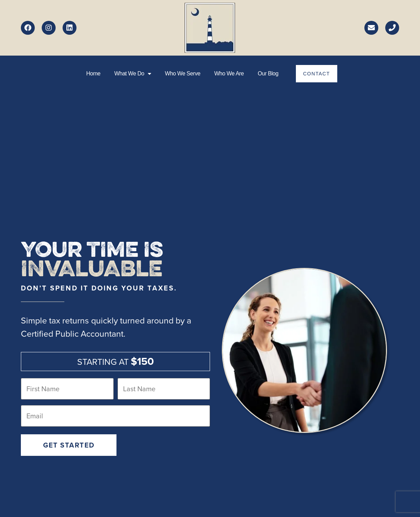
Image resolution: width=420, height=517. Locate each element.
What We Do (133, 74)
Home (93, 73)
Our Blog (268, 73)
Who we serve (183, 73)
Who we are (229, 73)
